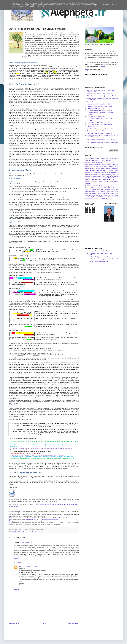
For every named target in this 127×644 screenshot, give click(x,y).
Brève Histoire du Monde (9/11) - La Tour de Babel (101, 96)
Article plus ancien (73, 624)
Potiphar (109, 186)
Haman (87, 173)
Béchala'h (103, 161)
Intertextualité (114, 172)
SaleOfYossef (90, 191)
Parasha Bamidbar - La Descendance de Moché (101, 129)
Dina (102, 166)
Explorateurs (115, 168)
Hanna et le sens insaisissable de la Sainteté (100, 106)
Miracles (116, 182)
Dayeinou (88, 166)
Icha (40, 532)
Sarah (98, 191)
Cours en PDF (101, 165)
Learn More (106, 5)
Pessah (98, 186)
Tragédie (106, 195)
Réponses (18, 563)
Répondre (16, 559)
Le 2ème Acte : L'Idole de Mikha (96, 116)
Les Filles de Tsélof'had (94, 127)
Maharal (87, 182)
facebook (104, 66)
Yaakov (110, 197)
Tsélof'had (111, 195)
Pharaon (103, 186)
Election (93, 168)
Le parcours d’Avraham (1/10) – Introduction (100, 124)
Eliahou (98, 168)
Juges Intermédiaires (107, 174)
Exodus (108, 168)
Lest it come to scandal (105, 180)
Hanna (91, 173)
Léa (105, 178)
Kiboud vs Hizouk (96, 176)
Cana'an (117, 161)
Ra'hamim (88, 188)
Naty (20, 566)
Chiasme (20, 532)
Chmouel (100, 163)
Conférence (116, 163)
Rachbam (97, 188)
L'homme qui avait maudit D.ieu (96, 108)
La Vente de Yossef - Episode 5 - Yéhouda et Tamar (102, 111)
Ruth (117, 190)
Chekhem (88, 163)
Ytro (108, 199)
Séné (112, 191)
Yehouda (116, 197)
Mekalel (106, 182)
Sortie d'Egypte (110, 193)
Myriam (103, 184)
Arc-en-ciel (115, 158)
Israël (99, 174)
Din (100, 166)
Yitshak (97, 199)
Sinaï (104, 193)
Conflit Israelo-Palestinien (91, 165)
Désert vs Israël (94, 166)
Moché (88, 184)
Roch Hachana (105, 189)
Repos (94, 189)
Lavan (102, 178)
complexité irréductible (108, 163)
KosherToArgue (111, 176)
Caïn (113, 161)
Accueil (44, 624)
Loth (113, 180)
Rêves (99, 190)
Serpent (117, 191)
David (117, 165)
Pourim (113, 186)
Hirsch (99, 173)
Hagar (117, 171)
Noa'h (114, 184)
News (110, 184)
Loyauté (117, 180)
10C (86, 158)
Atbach (88, 161)
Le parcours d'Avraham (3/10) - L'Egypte (98, 122)
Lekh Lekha (110, 178)
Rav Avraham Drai (109, 188)
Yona (101, 199)
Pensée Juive (90, 186)
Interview (88, 174)
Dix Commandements (110, 166)
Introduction (94, 174)
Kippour (104, 176)
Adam (16, 532)
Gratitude (111, 171)
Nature (107, 184)
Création (108, 165)
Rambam (102, 188)
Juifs (114, 174)
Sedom (108, 191)
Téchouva (88, 195)
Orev (117, 184)
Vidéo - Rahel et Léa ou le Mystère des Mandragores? (102, 143)
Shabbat (88, 193)
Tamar (117, 193)
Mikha (111, 182)
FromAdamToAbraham (29, 532)
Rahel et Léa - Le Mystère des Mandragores (100, 133)
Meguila (101, 182)
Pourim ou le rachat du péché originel (98, 131)
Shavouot (95, 193)
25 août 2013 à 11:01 (26, 543)
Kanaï (117, 174)
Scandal (103, 191)
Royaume (113, 190)
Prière (117, 186)
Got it (114, 5)
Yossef (105, 199)
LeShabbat (94, 180)
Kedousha (88, 176)
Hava (37, 532)
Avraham (95, 161)
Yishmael (93, 199)
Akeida (108, 158)
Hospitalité (103, 173)
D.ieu (113, 164)
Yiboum (88, 199)
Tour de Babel (100, 195)
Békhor (109, 161)
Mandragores (94, 182)
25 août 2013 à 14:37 (31, 566)
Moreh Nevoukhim (96, 184)
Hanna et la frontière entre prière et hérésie (99, 104)
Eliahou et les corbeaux (94, 102)
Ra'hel (92, 188)
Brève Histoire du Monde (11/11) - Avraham (99, 94)
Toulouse (93, 195)
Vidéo (106, 197)
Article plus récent (14, 624)
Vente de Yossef (97, 197)
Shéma (100, 193)
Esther (103, 168)
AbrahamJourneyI (94, 158)
